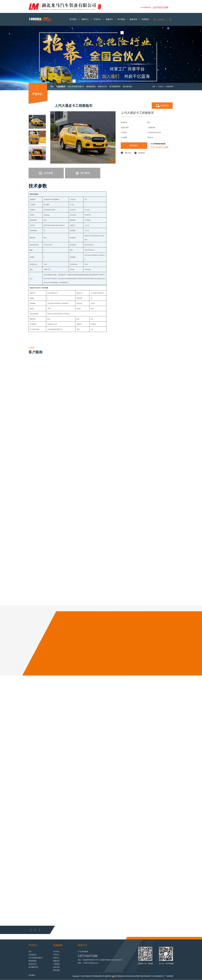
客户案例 (121, 19)
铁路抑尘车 (102, 87)
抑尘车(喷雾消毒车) (76, 87)
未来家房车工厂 (160, 976)
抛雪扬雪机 (55, 94)
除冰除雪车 (128, 87)
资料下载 (128, 153)
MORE (151, 929)
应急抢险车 (61, 87)
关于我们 (73, 19)
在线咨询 (162, 106)
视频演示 (109, 19)
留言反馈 (56, 967)
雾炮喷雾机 (91, 87)
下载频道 (56, 964)
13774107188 (159, 147)
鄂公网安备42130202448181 (125, 976)
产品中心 (97, 19)
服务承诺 (134, 19)
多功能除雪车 (115, 87)
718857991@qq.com (91, 963)
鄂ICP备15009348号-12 (145, 976)
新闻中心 (85, 19)
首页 (154, 87)
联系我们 (146, 19)
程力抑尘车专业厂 (116, 960)
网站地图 (56, 970)
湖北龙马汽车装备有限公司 (95, 976)
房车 (52, 87)
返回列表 (142, 153)
